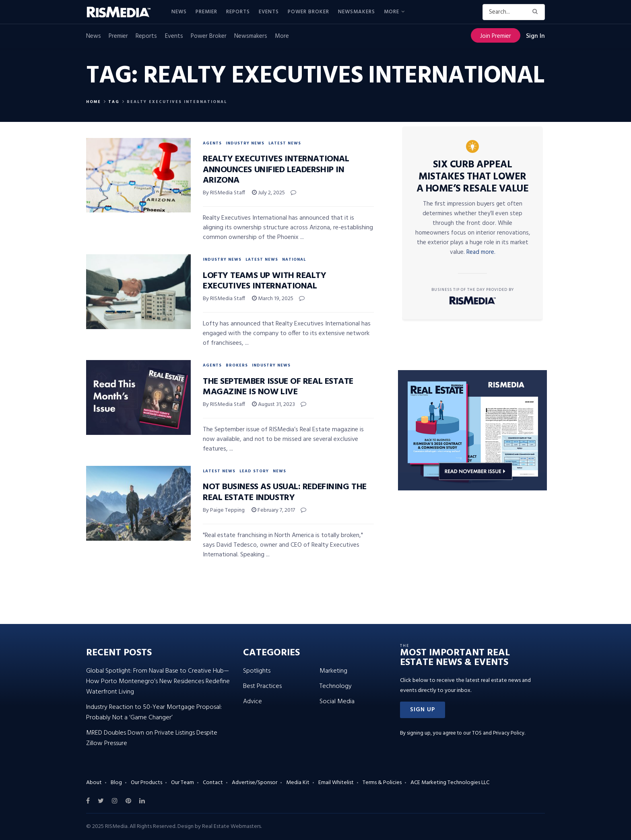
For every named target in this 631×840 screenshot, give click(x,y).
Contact (213, 783)
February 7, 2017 (273, 510)
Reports (238, 12)
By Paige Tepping (224, 510)
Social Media (337, 702)
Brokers (237, 365)
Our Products (146, 783)
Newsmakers (357, 12)
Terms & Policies (382, 783)
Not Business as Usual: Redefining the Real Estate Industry (285, 492)
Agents (212, 143)
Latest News (285, 143)
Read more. (481, 252)
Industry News (245, 143)
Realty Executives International (177, 102)
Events (269, 12)
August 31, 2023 (273, 405)
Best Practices (262, 686)
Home (94, 102)
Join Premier (496, 36)
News (179, 12)
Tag (114, 102)
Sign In (535, 36)
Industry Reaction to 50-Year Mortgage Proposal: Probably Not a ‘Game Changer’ (154, 712)
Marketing (333, 671)
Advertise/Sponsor (255, 783)
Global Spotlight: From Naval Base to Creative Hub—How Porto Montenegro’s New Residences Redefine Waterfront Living (158, 681)
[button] (423, 710)
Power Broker (308, 12)
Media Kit (298, 783)
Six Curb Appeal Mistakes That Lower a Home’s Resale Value (473, 177)
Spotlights (257, 671)
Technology (336, 686)
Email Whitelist (336, 783)
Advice (253, 702)
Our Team (182, 783)
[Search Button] (537, 12)
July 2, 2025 (268, 193)
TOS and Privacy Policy (498, 733)
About (94, 783)
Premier (206, 12)
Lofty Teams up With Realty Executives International (265, 281)
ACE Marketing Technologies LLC (450, 783)
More (392, 12)
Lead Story (254, 471)
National (294, 259)
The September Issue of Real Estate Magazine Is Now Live (278, 387)
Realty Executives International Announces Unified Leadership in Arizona (276, 170)
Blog (116, 783)
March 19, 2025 (273, 299)
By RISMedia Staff (224, 193)
